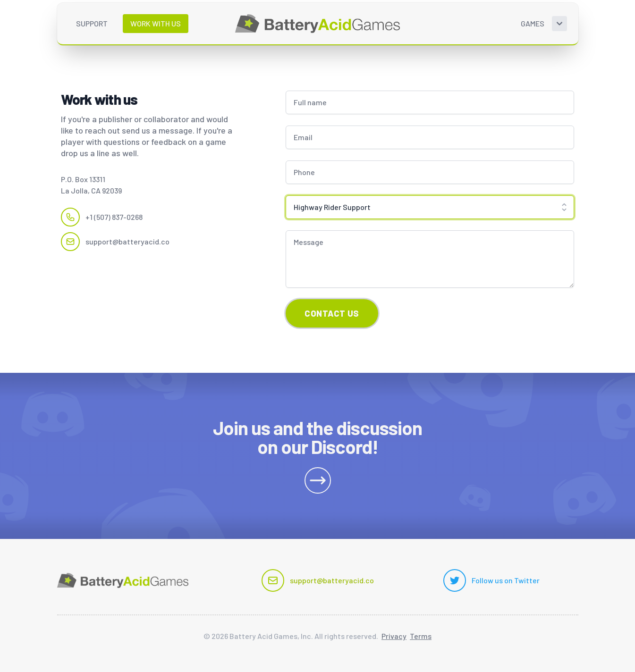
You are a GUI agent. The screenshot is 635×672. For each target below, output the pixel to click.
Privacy (394, 636)
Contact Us (332, 313)
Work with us (156, 23)
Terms (421, 636)
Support (92, 23)
